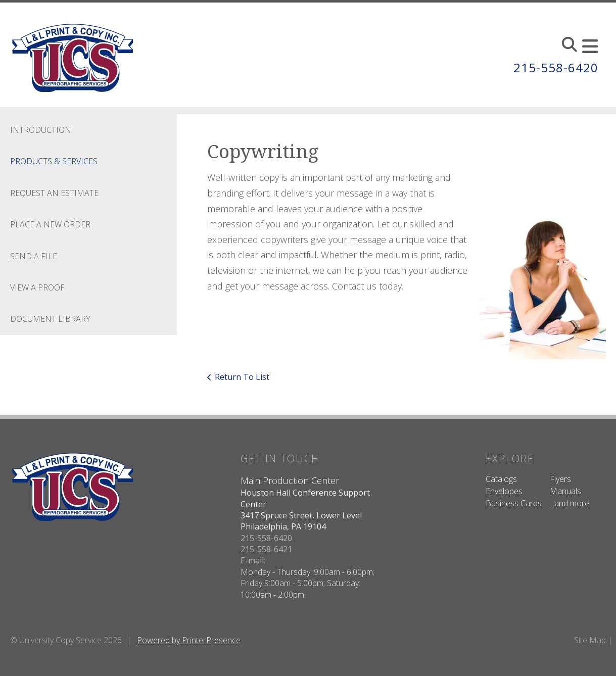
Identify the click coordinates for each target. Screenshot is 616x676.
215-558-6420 (556, 67)
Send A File (34, 256)
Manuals (565, 491)
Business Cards (514, 503)
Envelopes (504, 491)
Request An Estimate (54, 193)
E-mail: (253, 560)
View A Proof (37, 287)
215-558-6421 (266, 549)
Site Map (590, 640)
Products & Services (54, 161)
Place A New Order (50, 224)
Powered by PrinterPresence (189, 640)
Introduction (41, 130)
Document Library (50, 319)
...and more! (570, 503)
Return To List (242, 377)
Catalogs (501, 479)
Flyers (560, 479)
